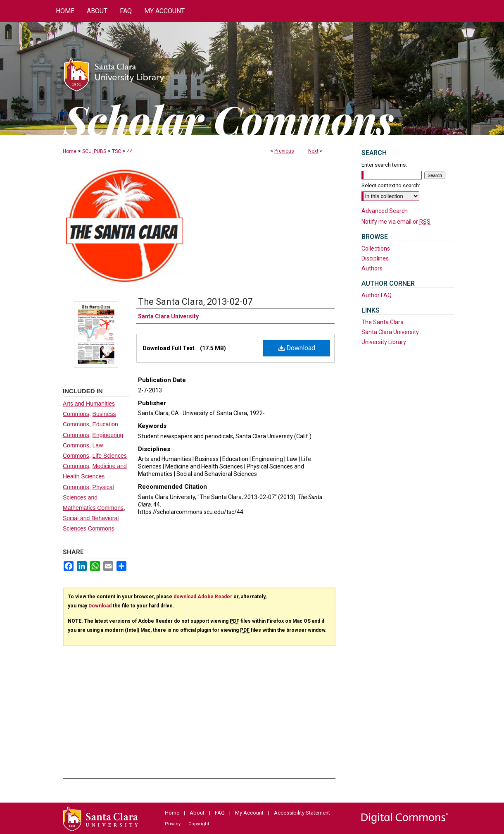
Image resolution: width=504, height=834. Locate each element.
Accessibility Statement (302, 813)
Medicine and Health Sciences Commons (95, 476)
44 (130, 151)
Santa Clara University (390, 332)
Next (313, 151)
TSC (116, 151)
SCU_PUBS (94, 151)
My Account (249, 813)
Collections (376, 249)
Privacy (173, 824)
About (197, 813)
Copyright (199, 824)
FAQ (220, 813)
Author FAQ (377, 295)
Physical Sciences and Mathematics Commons (93, 497)
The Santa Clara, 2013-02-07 (195, 302)
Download (297, 348)
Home (70, 151)
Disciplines (375, 258)
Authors (372, 268)
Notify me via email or (396, 222)
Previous (284, 151)
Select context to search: (391, 185)
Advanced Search (385, 211)
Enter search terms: (384, 165)
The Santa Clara (383, 322)
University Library (384, 342)
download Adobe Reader (203, 597)
